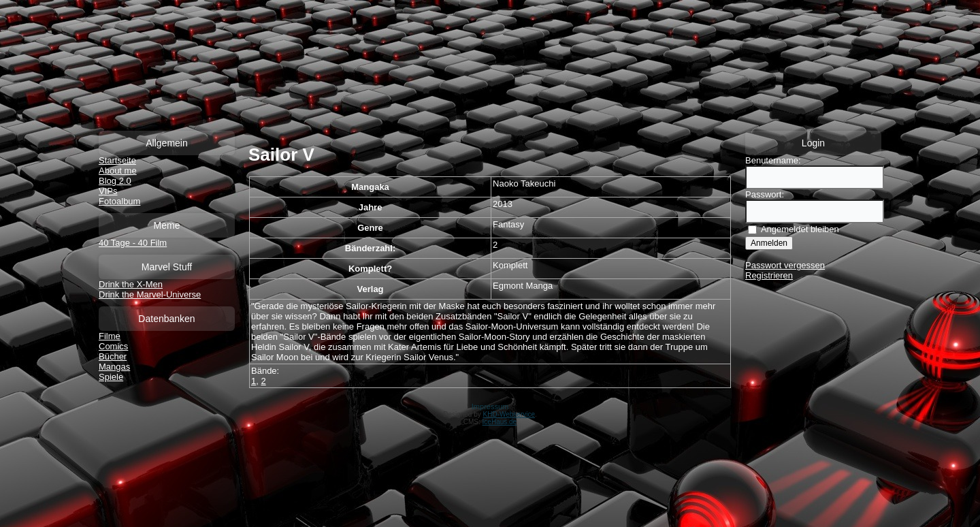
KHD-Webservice (509, 414)
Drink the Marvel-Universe (150, 294)
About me (118, 171)
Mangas (114, 367)
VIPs (108, 191)
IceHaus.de (500, 422)
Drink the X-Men (131, 284)
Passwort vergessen (785, 265)
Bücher (113, 356)
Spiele (111, 377)
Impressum (490, 406)
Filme (110, 336)
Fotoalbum (119, 201)
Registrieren (769, 275)
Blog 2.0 (115, 181)
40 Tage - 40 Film (133, 243)
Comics (113, 346)
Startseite (117, 160)
